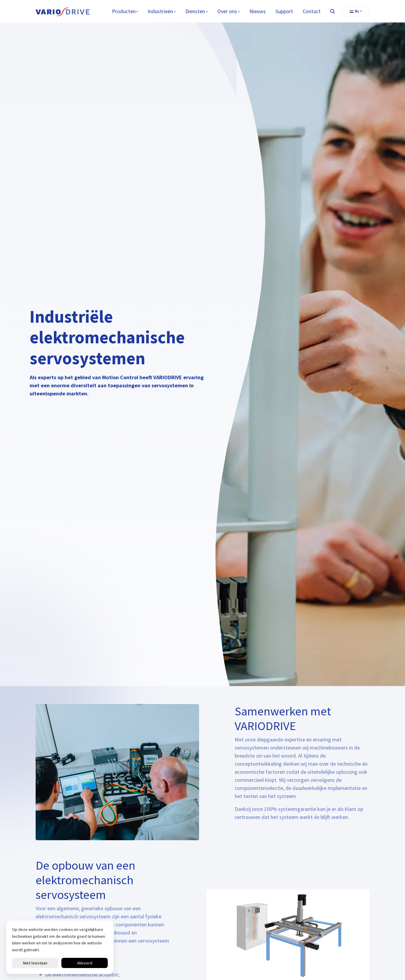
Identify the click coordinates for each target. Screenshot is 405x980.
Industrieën (160, 11)
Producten (124, 11)
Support (284, 11)
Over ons (227, 11)
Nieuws (258, 11)
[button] (356, 11)
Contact (312, 11)
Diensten (195, 11)
